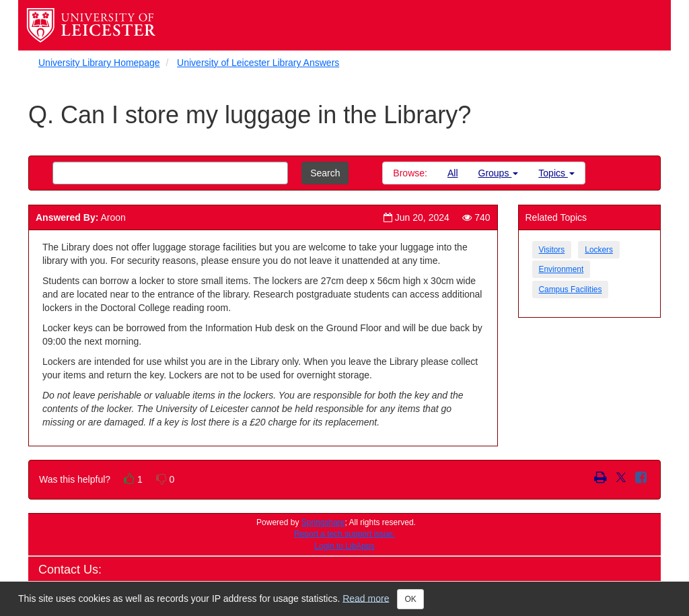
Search (325, 173)
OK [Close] (410, 599)
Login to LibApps (344, 546)
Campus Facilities (571, 289)
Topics (556, 173)
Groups (499, 173)
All (453, 173)
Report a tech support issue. (344, 534)
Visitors (552, 250)
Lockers (599, 250)
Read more (366, 598)
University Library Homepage (99, 63)
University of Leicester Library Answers (258, 63)
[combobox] (170, 173)
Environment (561, 269)
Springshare (323, 522)
